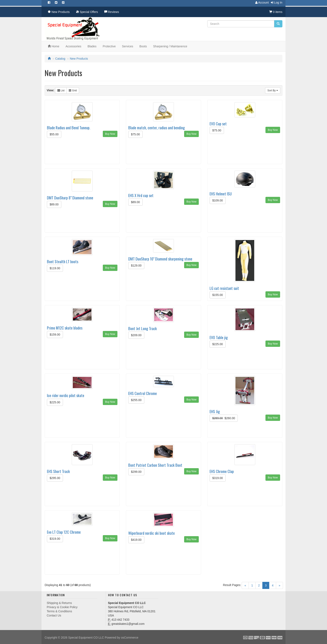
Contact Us (54, 615)
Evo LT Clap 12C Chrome (64, 532)
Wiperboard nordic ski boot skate (152, 533)
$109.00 (218, 200)
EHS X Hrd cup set (141, 195)
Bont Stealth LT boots (63, 261)
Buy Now (110, 134)
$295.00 (55, 478)
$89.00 (54, 204)
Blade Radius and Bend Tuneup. (69, 128)
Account (261, 3)
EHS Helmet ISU (221, 194)
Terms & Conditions (59, 611)
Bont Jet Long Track (143, 328)
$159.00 (55, 335)
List (61, 91)
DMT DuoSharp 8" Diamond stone (70, 198)
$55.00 (54, 134)
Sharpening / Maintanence (170, 46)
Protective (109, 46)
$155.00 (218, 295)
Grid (73, 91)
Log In (276, 3)
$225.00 (218, 344)
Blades (92, 46)
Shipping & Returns (59, 603)
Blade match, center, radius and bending (157, 128)
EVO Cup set (218, 124)
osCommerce (130, 638)
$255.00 (136, 400)
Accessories (73, 46)
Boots (143, 46)
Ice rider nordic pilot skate (66, 395)
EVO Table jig (219, 337)
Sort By (273, 91)
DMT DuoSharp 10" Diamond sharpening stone (160, 259)
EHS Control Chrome (143, 393)
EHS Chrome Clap (222, 471)
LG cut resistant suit (224, 288)
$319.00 (218, 478)
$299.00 (136, 472)
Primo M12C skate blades (65, 328)
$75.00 (135, 134)
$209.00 (136, 335)
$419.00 (136, 540)
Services (128, 46)
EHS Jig (215, 411)
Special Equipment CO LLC (86, 638)
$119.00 (55, 268)
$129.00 (136, 265)
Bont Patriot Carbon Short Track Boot (155, 465)
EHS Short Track (58, 471)
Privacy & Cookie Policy (62, 607)
